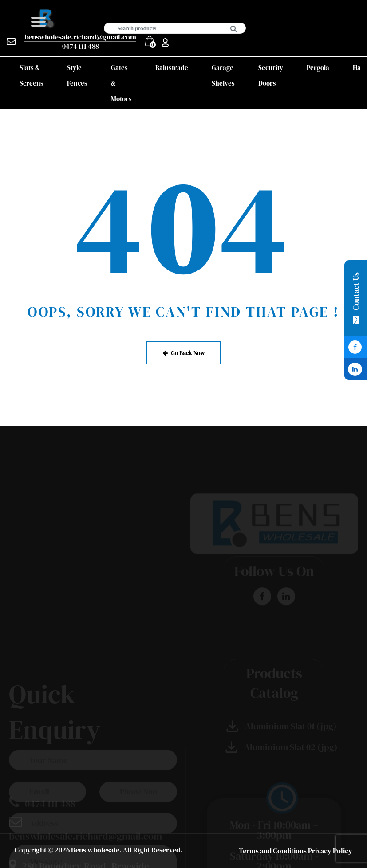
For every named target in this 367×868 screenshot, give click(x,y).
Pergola (318, 68)
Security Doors (271, 75)
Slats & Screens (32, 75)
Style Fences (77, 75)
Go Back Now (184, 353)
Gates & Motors (121, 83)
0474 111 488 (81, 46)
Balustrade (172, 68)
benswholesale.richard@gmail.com (80, 37)
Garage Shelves (223, 75)
